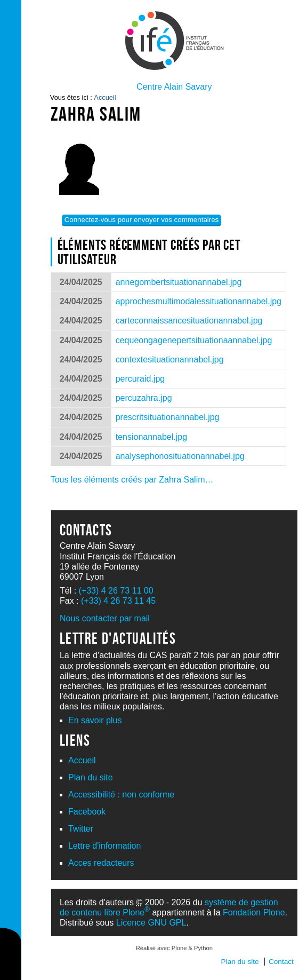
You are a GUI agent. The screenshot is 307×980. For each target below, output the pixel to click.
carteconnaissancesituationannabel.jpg (189, 321)
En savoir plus (95, 720)
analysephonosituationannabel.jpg (180, 456)
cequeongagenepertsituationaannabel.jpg (194, 340)
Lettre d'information (104, 846)
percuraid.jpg (140, 379)
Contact (281, 962)
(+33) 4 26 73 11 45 (118, 601)
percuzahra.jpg (144, 398)
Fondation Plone (254, 912)
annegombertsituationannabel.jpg (179, 282)
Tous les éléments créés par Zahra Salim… (132, 480)
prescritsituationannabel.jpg (168, 417)
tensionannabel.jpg (151, 437)
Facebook (87, 812)
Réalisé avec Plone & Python (174, 948)
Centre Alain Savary (174, 87)
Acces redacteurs (101, 863)
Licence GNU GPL (151, 923)
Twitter (81, 829)
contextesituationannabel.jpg (170, 359)
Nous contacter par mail (105, 618)
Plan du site (91, 777)
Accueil (105, 97)
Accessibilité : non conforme (121, 795)
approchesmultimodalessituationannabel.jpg (199, 301)
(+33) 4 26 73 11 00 (116, 591)
